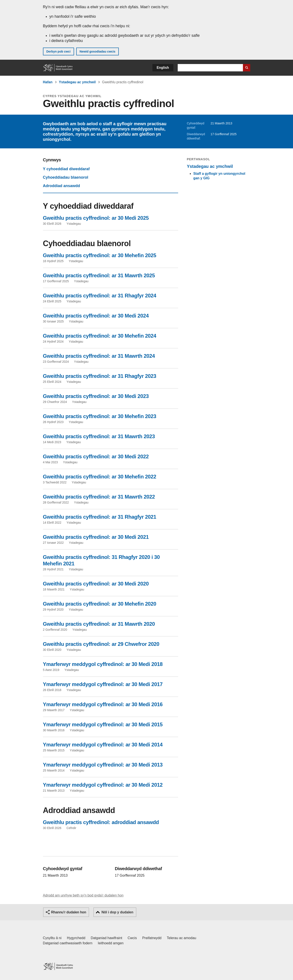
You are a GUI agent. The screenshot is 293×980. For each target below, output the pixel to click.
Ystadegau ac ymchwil (77, 82)
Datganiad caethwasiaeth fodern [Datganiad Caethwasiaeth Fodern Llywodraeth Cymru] (68, 943)
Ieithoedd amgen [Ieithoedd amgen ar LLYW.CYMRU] (111, 943)
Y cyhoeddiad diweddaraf (66, 169)
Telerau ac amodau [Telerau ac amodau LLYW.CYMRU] (182, 938)
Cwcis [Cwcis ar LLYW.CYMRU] (132, 938)
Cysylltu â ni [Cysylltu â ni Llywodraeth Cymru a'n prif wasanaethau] (52, 938)
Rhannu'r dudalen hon (69, 912)
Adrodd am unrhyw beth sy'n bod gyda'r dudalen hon (83, 895)
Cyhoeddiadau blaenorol (66, 177)
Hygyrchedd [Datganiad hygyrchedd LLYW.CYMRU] (76, 938)
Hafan (48, 82)
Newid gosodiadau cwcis (98, 51)
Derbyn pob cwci (59, 51)
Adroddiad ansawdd (62, 186)
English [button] (163, 68)
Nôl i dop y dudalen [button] (117, 912)
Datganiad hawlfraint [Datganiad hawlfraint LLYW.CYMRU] (106, 938)
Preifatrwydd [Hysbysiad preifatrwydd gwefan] (152, 938)
